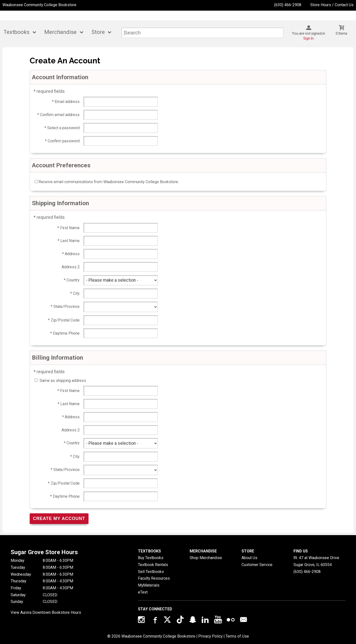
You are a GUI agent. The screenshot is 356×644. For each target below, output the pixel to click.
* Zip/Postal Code (64, 320)
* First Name (68, 228)
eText (143, 592)
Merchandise (60, 32)
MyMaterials (149, 585)
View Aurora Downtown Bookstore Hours (46, 612)
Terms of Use (237, 636)
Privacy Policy (210, 636)
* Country (72, 280)
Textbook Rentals (153, 565)
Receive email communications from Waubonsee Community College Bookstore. (109, 182)
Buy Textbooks (151, 558)
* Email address (66, 102)
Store (98, 32)
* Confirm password (62, 141)
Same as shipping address (63, 381)
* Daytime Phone (65, 333)
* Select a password (62, 128)
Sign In (309, 38)
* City (75, 293)
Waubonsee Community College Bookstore (39, 5)
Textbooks (16, 32)
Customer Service (257, 565)
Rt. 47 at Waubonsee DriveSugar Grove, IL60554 (316, 561)
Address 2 (71, 267)
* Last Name (69, 241)
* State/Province (65, 307)
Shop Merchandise (206, 558)
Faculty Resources (154, 578)
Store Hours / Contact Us (332, 5)
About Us (249, 558)
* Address (71, 254)
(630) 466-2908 (288, 5)
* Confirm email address (58, 115)
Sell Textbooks (151, 572)
